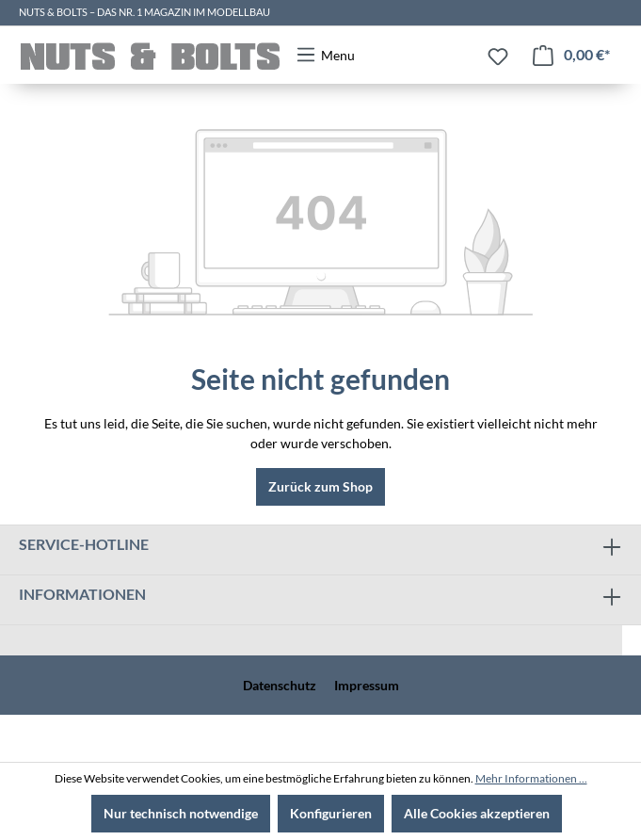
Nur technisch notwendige (181, 813)
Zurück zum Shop (320, 486)
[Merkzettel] (498, 57)
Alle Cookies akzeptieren (477, 813)
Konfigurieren (331, 813)
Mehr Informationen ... (531, 778)
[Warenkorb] (571, 55)
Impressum (367, 685)
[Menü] (325, 55)
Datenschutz (280, 685)
